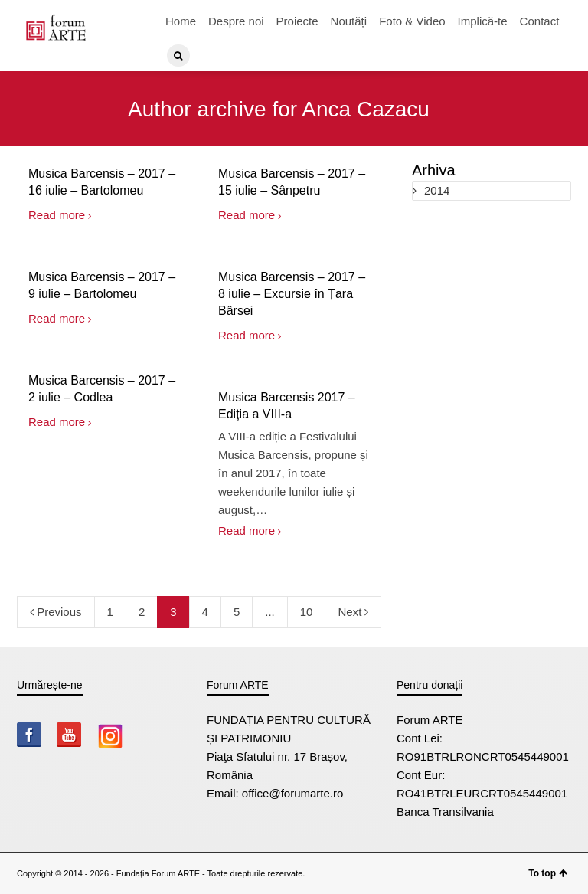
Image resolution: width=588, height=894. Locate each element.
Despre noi (236, 21)
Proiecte (297, 21)
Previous (56, 612)
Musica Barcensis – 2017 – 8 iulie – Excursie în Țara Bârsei (292, 294)
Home (181, 21)
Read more (57, 215)
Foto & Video (412, 21)
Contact (540, 21)
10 (307, 612)
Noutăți (349, 21)
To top (548, 873)
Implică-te (483, 21)
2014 (437, 190)
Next (353, 612)
